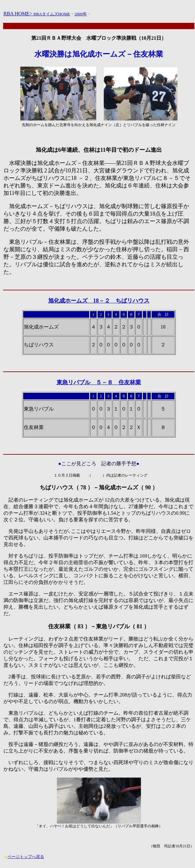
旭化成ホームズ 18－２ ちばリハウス (99, 301)
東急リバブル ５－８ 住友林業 (99, 382)
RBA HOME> (18, 14)
